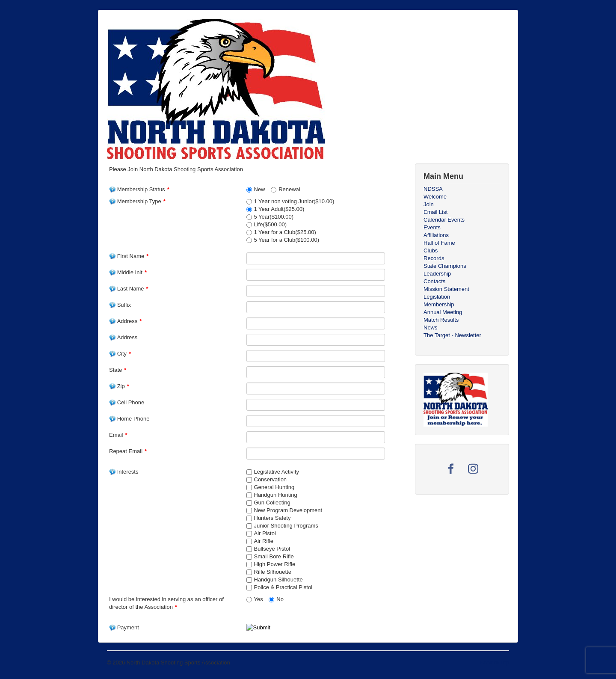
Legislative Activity (277, 472)
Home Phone (129, 419)
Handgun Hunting (276, 495)
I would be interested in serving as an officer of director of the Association (166, 603)
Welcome (435, 197)
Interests (124, 472)
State (118, 370)
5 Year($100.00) (274, 217)
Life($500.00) (271, 224)
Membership (439, 304)
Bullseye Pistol (272, 549)
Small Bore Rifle (274, 556)
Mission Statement (446, 289)
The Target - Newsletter (452, 335)
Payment (124, 627)
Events (432, 227)
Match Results (441, 320)
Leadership (437, 274)
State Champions (445, 266)
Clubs (431, 251)
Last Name (129, 289)
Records (434, 258)
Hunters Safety (272, 518)
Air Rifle (264, 541)
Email (118, 435)
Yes (259, 599)
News (431, 328)
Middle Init (128, 272)
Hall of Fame (439, 243)
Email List (435, 212)
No (280, 599)
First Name (129, 256)
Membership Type (137, 201)
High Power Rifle (275, 564)
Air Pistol (265, 533)
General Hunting (274, 487)
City (120, 354)
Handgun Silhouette (278, 580)
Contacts (434, 281)
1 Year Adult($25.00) (279, 209)
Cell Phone (127, 402)
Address (125, 321)
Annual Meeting (443, 312)
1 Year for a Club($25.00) (285, 232)
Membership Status (139, 189)
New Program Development (288, 510)
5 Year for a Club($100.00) (287, 240)
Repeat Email (128, 451)
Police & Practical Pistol (283, 587)
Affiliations (436, 235)
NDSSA (433, 189)
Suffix (120, 305)
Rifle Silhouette (273, 572)
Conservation (271, 479)
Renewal (289, 189)
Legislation (437, 297)
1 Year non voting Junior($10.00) (294, 201)
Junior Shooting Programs (286, 526)
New (260, 189)
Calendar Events (444, 220)
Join (429, 204)
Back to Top (495, 663)
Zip (119, 386)
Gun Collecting (272, 503)
